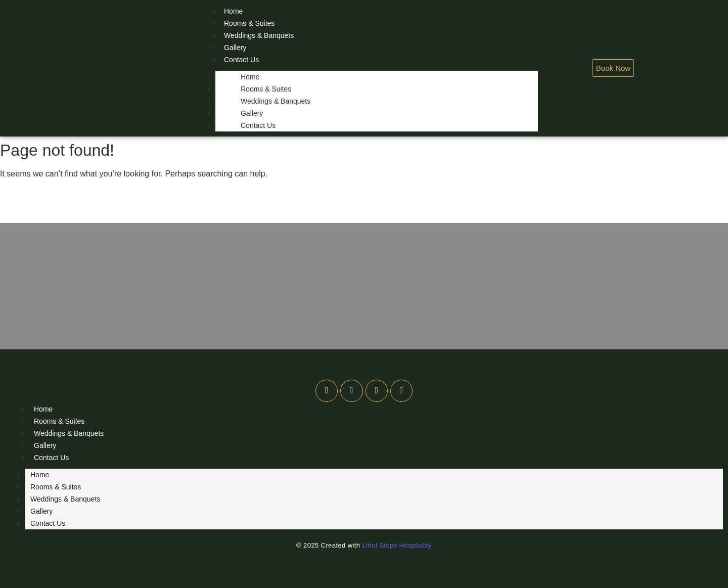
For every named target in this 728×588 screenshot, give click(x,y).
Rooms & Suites (249, 23)
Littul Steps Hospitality (397, 545)
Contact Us (241, 60)
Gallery (235, 48)
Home (250, 77)
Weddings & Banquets (259, 35)
